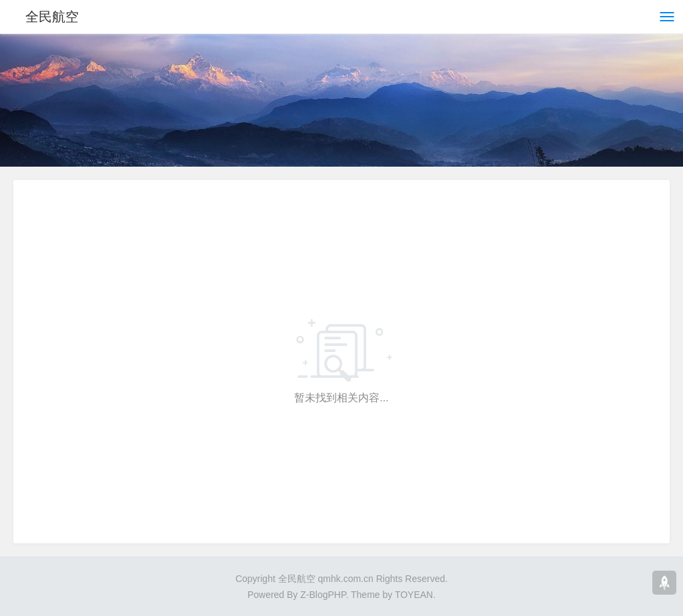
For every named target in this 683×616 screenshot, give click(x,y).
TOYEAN (414, 595)
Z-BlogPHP (323, 595)
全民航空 (52, 17)
